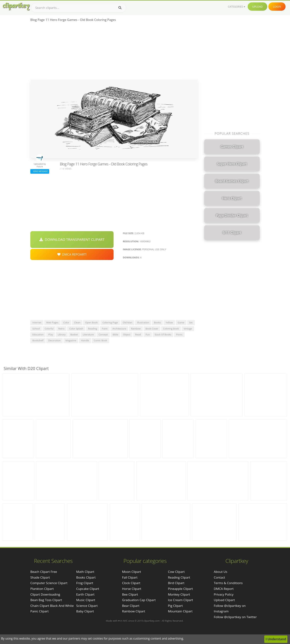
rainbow (136, 329)
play (51, 334)
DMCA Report (224, 589)
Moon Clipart (132, 572)
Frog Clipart (85, 583)
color (66, 322)
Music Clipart (86, 600)
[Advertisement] (114, 52)
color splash (76, 329)
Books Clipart (86, 577)
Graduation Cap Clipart (139, 600)
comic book (100, 340)
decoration (54, 340)
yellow (169, 322)
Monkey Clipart (179, 594)
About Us (221, 572)
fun (148, 334)
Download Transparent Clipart (72, 239)
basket (74, 334)
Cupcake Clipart (88, 589)
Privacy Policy (224, 594)
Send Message (40, 171)
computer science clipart (49, 583)
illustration (143, 322)
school (36, 329)
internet (37, 322)
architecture (119, 329)
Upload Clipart (224, 600)
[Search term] (79, 8)
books (157, 322)
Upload (257, 7)
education (38, 334)
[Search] (120, 8)
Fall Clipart (130, 577)
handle (85, 340)
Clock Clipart (131, 583)
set (191, 322)
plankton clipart (42, 589)
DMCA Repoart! (72, 254)
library (62, 334)
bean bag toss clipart (46, 600)
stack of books (163, 334)
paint (105, 329)
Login (277, 7)
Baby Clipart (85, 611)
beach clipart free (44, 572)
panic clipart (39, 611)
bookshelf (38, 340)
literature (88, 334)
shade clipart (40, 577)
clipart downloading (45, 594)
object (127, 334)
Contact (219, 577)
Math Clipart (85, 572)
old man (128, 322)
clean (77, 322)
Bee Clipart (130, 594)
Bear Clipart (131, 606)
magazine (71, 340)
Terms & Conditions (228, 583)
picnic (179, 334)
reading (93, 329)
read (138, 334)
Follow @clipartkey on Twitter (235, 617)
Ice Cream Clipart (181, 600)
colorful (49, 329)
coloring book (171, 329)
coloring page (110, 322)
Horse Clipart (132, 589)
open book (91, 322)
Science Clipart (87, 606)
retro (61, 329)
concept (103, 334)
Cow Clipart (176, 572)
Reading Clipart (179, 577)
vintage (188, 329)
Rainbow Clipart (134, 611)
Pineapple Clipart (180, 589)
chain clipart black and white (52, 606)
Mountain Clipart (180, 611)
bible (115, 334)
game (181, 322)
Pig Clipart (175, 606)
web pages (52, 322)
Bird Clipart (176, 583)
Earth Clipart (85, 594)
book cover (152, 329)
